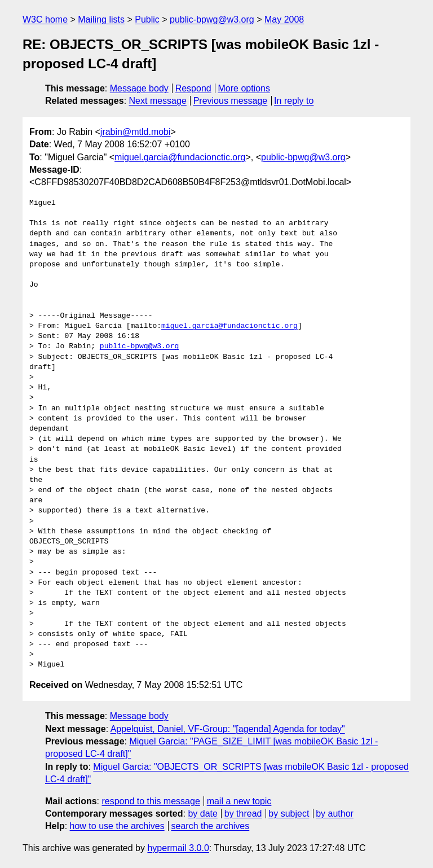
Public (147, 19)
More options (244, 88)
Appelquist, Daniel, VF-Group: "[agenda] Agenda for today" (228, 729)
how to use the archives (117, 826)
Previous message (231, 101)
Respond (193, 88)
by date (202, 814)
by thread (243, 814)
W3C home (45, 19)
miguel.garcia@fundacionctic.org (180, 157)
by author (335, 814)
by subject (289, 814)
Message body (139, 88)
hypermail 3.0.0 (178, 848)
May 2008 (284, 19)
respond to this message (151, 801)
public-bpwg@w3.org (212, 19)
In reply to (294, 101)
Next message (158, 101)
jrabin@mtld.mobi (136, 132)
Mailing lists (101, 19)
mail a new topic (239, 801)
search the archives (211, 826)
